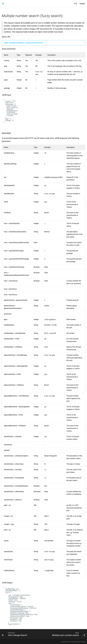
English (82, 4)
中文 (76, 4)
